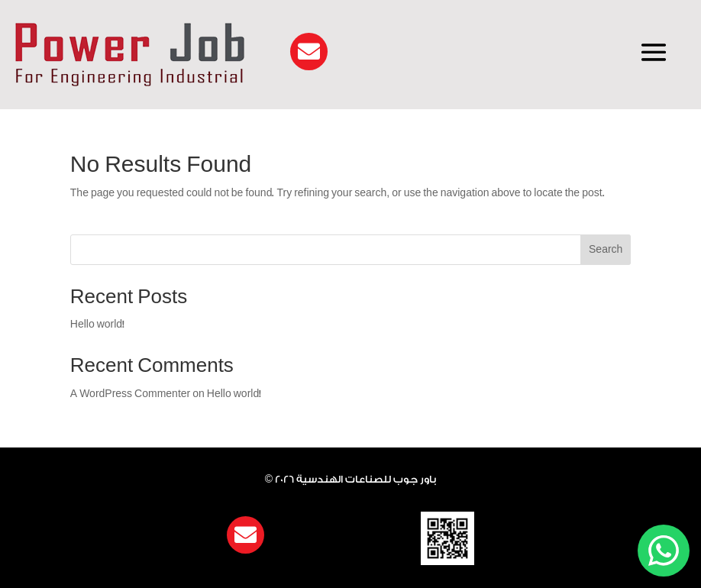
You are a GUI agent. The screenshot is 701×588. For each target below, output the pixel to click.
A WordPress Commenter (130, 394)
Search (606, 249)
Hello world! (97, 324)
